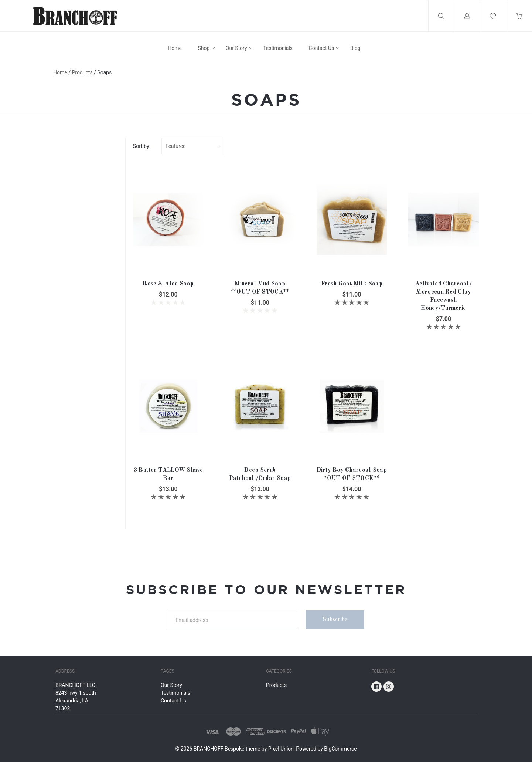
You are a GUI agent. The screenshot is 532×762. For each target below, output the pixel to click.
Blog (355, 48)
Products (82, 72)
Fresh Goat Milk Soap (352, 284)
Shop (204, 48)
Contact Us (322, 48)
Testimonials (278, 48)
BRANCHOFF (209, 749)
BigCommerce (340, 749)
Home (175, 48)
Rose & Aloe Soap (168, 284)
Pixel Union (281, 749)
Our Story (236, 48)
